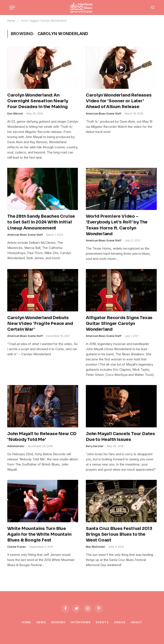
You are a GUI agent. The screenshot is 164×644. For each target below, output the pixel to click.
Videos (120, 622)
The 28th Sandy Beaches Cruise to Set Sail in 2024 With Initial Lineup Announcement (41, 222)
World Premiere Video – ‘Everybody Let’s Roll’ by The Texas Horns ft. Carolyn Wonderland (117, 225)
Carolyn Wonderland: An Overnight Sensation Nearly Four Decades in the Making (38, 101)
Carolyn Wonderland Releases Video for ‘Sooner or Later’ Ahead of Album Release (119, 101)
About (137, 622)
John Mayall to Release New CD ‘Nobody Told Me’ (42, 437)
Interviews (81, 622)
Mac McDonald (95, 547)
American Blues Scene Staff (104, 114)
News (41, 622)
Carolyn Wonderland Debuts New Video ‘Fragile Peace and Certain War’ (40, 323)
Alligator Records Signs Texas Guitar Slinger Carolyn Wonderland (119, 323)
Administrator (16, 446)
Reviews (58, 622)
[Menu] (12, 8)
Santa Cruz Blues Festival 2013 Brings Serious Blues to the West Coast (119, 534)
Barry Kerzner (95, 446)
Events (102, 622)
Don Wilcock (15, 114)
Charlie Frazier (17, 547)
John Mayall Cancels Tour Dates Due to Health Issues (120, 437)
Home (26, 622)
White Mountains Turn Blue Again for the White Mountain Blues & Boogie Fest (39, 534)
